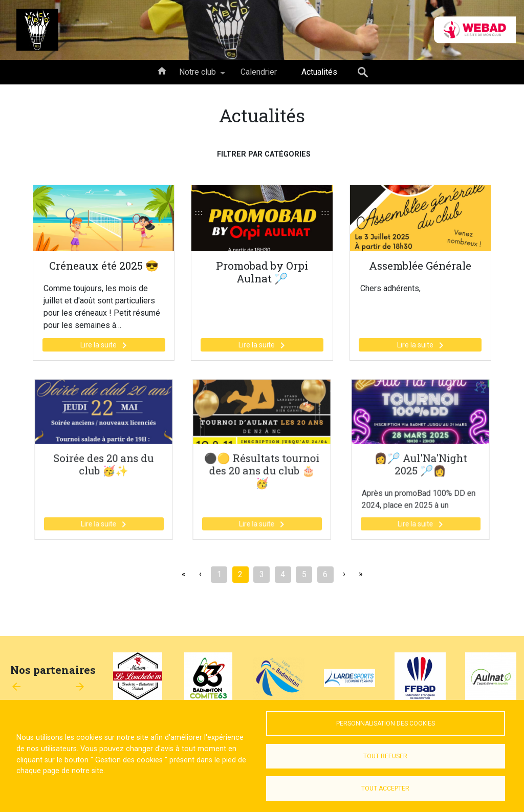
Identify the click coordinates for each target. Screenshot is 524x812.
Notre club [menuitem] (198, 76)
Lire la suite (105, 345)
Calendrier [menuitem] (259, 72)
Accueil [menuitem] (162, 70)
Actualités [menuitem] (319, 72)
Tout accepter (385, 788)
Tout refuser (385, 756)
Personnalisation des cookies (386, 723)
